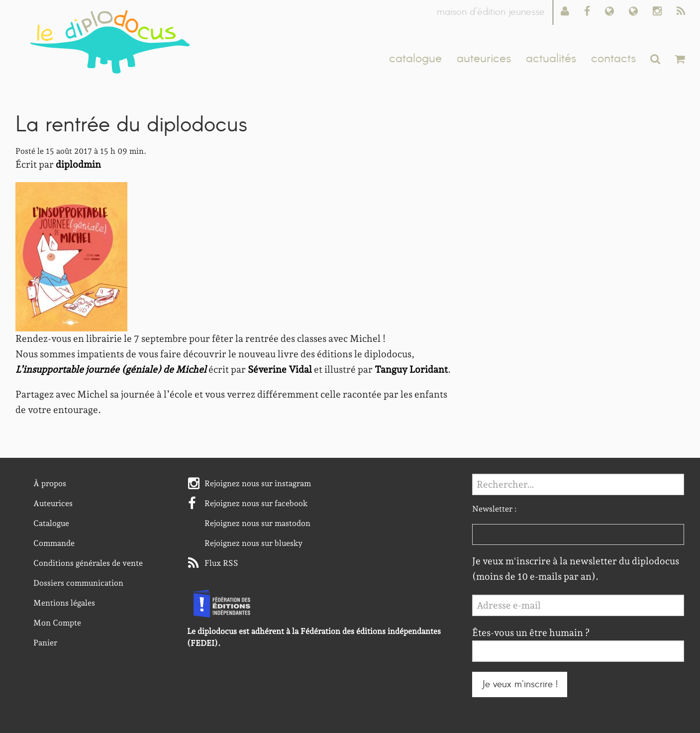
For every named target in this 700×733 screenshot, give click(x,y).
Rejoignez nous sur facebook (256, 503)
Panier (45, 643)
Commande (54, 543)
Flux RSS (221, 563)
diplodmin (78, 164)
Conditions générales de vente (88, 563)
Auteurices (53, 503)
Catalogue (51, 523)
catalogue (415, 59)
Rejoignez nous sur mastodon (257, 523)
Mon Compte (57, 623)
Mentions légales (64, 603)
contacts (613, 59)
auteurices (484, 59)
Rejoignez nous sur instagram (258, 483)
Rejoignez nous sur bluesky (253, 543)
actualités (551, 59)
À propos (50, 483)
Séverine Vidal (280, 369)
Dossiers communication (78, 583)
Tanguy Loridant (411, 369)
